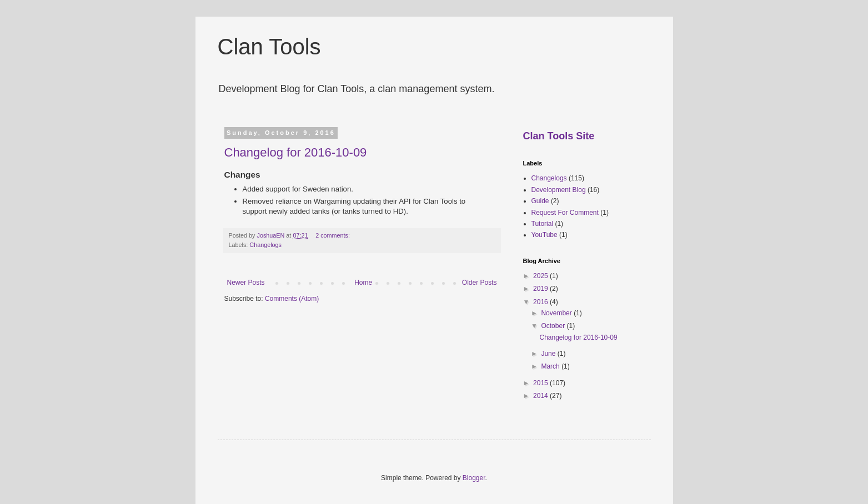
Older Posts (480, 283)
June (549, 354)
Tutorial (543, 224)
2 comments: (333, 235)
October (554, 326)
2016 (541, 302)
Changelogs (265, 245)
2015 (541, 383)
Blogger (474, 478)
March (551, 366)
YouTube (545, 235)
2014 (541, 396)
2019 (541, 289)
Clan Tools (269, 47)
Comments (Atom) (292, 299)
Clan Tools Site (559, 136)
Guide (540, 201)
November (557, 313)
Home (363, 283)
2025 (541, 276)
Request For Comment (565, 213)
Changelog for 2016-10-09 (296, 152)
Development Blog (559, 190)
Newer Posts (246, 283)
